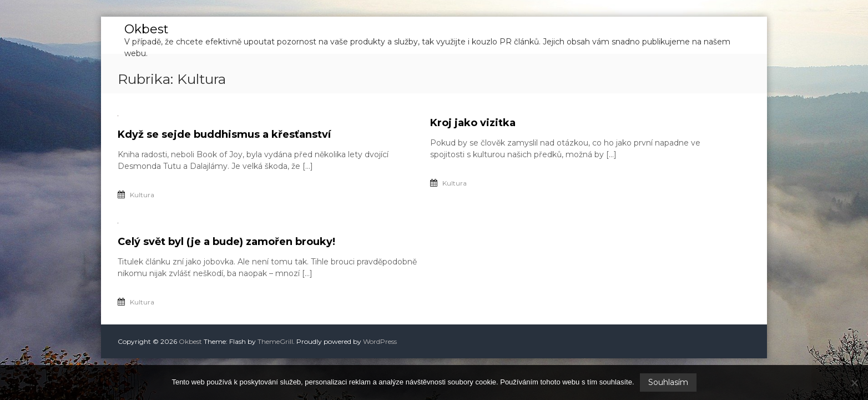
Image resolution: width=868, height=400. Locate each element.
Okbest (147, 29)
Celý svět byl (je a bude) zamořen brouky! (226, 242)
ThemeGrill (275, 341)
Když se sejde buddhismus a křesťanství (224, 134)
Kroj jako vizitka (473, 123)
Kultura (142, 195)
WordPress (380, 341)
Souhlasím (668, 382)
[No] (854, 383)
